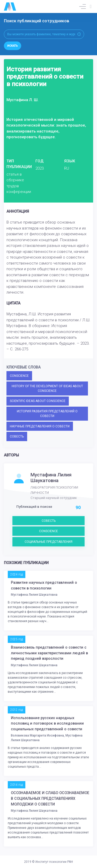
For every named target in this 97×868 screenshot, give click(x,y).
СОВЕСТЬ (17, 436)
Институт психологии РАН (54, 862)
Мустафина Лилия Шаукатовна (51, 478)
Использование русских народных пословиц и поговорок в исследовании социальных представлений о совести (47, 724)
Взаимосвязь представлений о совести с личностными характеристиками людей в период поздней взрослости (49, 653)
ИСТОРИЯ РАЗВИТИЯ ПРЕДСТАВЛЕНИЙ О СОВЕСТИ (47, 414)
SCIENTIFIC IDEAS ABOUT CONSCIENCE (38, 401)
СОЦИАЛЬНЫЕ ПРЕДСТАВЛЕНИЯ (48, 542)
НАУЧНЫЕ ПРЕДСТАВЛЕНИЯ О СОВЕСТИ (40, 426)
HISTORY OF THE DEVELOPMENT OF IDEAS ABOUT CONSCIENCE (47, 388)
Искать (13, 46)
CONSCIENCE (19, 376)
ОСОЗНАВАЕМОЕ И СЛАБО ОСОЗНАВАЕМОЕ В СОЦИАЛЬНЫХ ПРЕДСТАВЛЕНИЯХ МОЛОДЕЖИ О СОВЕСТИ (50, 798)
